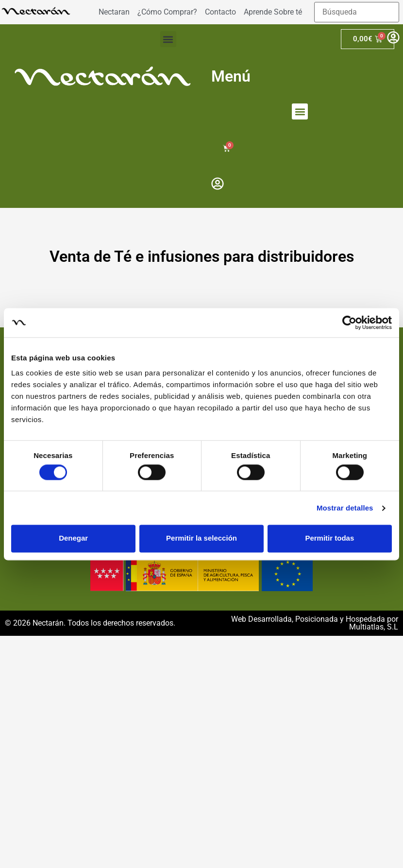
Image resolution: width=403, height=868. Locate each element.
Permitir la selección (201, 538)
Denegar (73, 538)
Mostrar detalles (345, 508)
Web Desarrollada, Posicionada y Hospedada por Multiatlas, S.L (315, 623)
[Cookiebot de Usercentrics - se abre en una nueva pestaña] (349, 323)
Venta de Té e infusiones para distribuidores (202, 256)
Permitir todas (329, 538)
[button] (168, 39)
